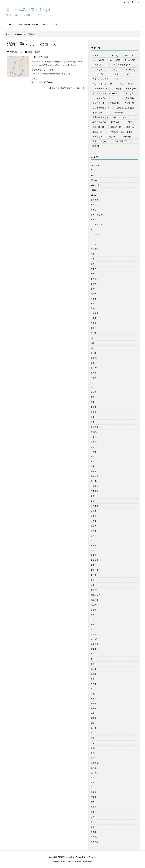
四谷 (93, 387)
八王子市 (95, 313)
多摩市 (94, 407)
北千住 (94, 343)
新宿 (93, 501)
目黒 (93, 694)
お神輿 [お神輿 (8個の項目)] (97, 65)
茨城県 (94, 768)
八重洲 (94, 318)
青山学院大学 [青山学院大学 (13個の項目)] (123, 141)
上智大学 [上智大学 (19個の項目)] (98, 103)
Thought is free (87, 862)
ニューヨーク (97, 234)
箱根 (93, 738)
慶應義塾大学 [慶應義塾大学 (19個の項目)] (100, 117)
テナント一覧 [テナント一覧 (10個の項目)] (126, 84)
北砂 (93, 348)
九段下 (94, 299)
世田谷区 (95, 269)
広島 (93, 462)
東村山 (94, 575)
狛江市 (94, 669)
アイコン (95, 205)
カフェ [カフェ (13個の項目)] (97, 69)
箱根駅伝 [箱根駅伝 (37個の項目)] (129, 137)
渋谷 (93, 654)
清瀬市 (37, 52)
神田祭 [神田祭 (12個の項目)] (97, 137)
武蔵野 (94, 605)
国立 (93, 397)
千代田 (94, 353)
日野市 (94, 521)
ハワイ (94, 239)
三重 (93, 254)
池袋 (93, 624)
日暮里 (94, 511)
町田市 (94, 684)
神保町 (94, 703)
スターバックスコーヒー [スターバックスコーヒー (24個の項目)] (105, 79)
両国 (93, 274)
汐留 (93, 615)
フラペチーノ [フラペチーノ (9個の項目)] (100, 89)
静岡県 (94, 837)
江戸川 (94, 620)
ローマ (94, 244)
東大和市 (95, 570)
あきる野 (95, 200)
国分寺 (94, 392)
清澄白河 (95, 644)
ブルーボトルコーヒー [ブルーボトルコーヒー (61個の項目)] (124, 89)
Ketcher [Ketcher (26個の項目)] (114, 60)
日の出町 (95, 506)
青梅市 (94, 832)
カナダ (94, 220)
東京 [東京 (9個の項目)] (132, 122)
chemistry (95, 165)
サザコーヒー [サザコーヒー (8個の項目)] (122, 74)
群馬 (93, 753)
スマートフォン (98, 224)
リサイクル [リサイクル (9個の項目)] (99, 98)
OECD (93, 195)
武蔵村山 (95, 600)
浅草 (93, 629)
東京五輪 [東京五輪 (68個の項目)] (98, 127)
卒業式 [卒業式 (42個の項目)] (97, 113)
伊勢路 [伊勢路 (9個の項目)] (114, 103)
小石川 (94, 447)
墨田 (93, 402)
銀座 (93, 822)
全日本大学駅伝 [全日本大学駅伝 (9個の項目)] (101, 108)
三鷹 (93, 259)
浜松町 (94, 639)
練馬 (93, 748)
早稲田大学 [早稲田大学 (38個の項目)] (99, 122)
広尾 (93, 457)
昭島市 (94, 531)
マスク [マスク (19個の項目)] (129, 93)
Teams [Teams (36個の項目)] (130, 60)
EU (92, 170)
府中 (93, 466)
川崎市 (94, 452)
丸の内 (94, 294)
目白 (93, 689)
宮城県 (94, 432)
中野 (93, 289)
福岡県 (94, 718)
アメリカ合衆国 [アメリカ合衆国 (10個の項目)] (121, 65)
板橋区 (94, 580)
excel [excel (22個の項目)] (129, 56)
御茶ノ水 (95, 476)
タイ (93, 229)
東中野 (94, 555)
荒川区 (94, 773)
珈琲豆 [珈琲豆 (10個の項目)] (97, 132)
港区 (93, 659)
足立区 (94, 817)
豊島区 (94, 807)
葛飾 (93, 778)
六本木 (94, 323)
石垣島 (94, 699)
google (94, 175)
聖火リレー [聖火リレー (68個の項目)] (99, 141)
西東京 (94, 797)
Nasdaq (94, 190)
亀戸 (93, 303)
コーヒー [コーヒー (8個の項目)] (98, 74)
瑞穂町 (94, 674)
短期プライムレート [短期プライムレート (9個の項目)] (121, 132)
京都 (93, 308)
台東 (93, 363)
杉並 (93, 550)
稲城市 (94, 728)
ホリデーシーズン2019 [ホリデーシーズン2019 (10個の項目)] (105, 93)
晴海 (93, 536)
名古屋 (94, 373)
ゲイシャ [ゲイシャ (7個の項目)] (113, 69)
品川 (93, 383)
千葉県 (94, 358)
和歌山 (94, 378)
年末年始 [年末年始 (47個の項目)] (121, 113)
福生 (93, 723)
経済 (93, 743)
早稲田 (94, 526)
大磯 (93, 422)
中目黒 (94, 284)
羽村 (93, 758)
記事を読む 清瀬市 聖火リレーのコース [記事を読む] (66, 88)
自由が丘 (95, 763)
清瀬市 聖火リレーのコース (32, 44)
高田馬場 (95, 842)
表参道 (94, 792)
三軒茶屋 (95, 249)
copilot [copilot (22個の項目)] (97, 56)
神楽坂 (94, 708)
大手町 (94, 412)
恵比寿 (94, 481)
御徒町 (94, 471)
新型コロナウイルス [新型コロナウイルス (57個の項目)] (124, 117)
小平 (93, 437)
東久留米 (95, 560)
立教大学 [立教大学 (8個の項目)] (113, 137)
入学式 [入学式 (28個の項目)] (129, 103)
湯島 (93, 664)
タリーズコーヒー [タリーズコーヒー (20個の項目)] (102, 84)
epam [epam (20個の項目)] (113, 56)
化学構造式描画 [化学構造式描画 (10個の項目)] (125, 108)
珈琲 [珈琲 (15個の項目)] (130, 127)
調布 (93, 802)
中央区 (94, 279)
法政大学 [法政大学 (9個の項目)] (115, 127)
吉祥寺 (94, 368)
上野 (93, 264)
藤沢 (93, 782)
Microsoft (95, 185)
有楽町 (94, 545)
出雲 (93, 328)
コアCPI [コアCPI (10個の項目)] (129, 69)
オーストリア (97, 215)
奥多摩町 (95, 427)
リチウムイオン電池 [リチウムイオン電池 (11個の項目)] (123, 98)
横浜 (93, 585)
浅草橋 (94, 634)
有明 (93, 541)
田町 (93, 679)
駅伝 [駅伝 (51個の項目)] (97, 146)
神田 (93, 713)
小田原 (94, 442)
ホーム (11, 34)
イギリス (95, 210)
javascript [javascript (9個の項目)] (98, 60)
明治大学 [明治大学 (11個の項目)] (117, 122)
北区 (93, 338)
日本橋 (94, 516)
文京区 (94, 496)
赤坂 (93, 812)
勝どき (94, 333)
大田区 (94, 417)
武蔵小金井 (96, 595)
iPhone (94, 180)
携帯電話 (95, 491)
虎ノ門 (94, 787)
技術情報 (95, 486)
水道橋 (94, 610)
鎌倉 (93, 827)
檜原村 (94, 590)
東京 (21, 34)
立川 (93, 733)
